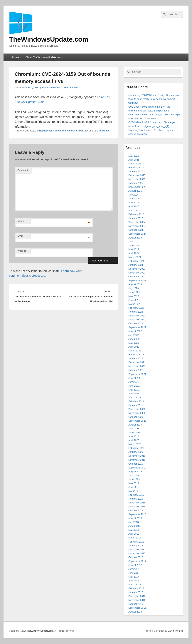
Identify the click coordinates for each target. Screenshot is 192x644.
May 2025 (134, 202)
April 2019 (134, 487)
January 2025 (136, 218)
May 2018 (134, 530)
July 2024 (134, 242)
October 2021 (136, 370)
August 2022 (135, 331)
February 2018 (136, 542)
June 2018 (134, 526)
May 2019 (134, 483)
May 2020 (134, 436)
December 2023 (137, 269)
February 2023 (136, 308)
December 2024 (137, 222)
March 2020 (135, 444)
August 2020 (135, 425)
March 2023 (135, 304)
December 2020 (137, 409)
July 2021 (134, 382)
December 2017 (137, 549)
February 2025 (136, 214)
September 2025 (137, 187)
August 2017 (135, 565)
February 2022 (136, 354)
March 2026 (135, 164)
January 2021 (136, 405)
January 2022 (136, 358)
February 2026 (136, 167)
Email (20, 236)
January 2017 (136, 592)
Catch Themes (175, 631)
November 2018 (137, 507)
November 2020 (137, 413)
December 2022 (137, 316)
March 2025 (135, 210)
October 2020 (136, 417)
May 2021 (134, 390)
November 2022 (137, 320)
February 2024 (136, 261)
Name (21, 221)
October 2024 (136, 230)
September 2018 (137, 514)
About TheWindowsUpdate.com (44, 57)
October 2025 (136, 183)
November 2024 (137, 226)
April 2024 (134, 253)
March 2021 (135, 397)
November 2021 (137, 366)
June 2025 (134, 199)
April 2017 (134, 581)
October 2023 (136, 277)
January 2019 (136, 499)
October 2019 (136, 464)
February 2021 (136, 401)
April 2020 (134, 440)
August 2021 (135, 378)
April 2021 (134, 394)
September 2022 (137, 327)
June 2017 (134, 573)
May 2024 (134, 249)
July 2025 (134, 195)
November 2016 (137, 600)
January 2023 (136, 312)
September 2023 (137, 280)
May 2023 (134, 296)
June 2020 (134, 432)
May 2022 (134, 343)
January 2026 (136, 171)
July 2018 (134, 522)
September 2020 (137, 421)
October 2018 (136, 510)
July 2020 (134, 429)
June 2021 (134, 386)
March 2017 (135, 584)
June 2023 (134, 292)
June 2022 (134, 339)
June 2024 (134, 245)
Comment (23, 170)
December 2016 (137, 596)
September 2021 (137, 374)
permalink (104, 131)
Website (22, 251)
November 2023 (137, 273)
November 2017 (137, 553)
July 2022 (134, 335)
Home (16, 57)
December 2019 (137, 456)
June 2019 (134, 479)
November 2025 (137, 179)
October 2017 (136, 557)
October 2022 (136, 323)
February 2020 (136, 448)
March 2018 (135, 538)
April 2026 (134, 160)
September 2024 (137, 234)
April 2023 (134, 300)
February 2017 (136, 588)
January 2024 (136, 265)
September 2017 (137, 561)
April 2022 (134, 347)
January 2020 (136, 452)
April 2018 (134, 534)
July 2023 (134, 288)
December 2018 (137, 503)
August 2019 (135, 472)
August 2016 (135, 612)
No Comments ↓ (72, 88)
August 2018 (135, 518)
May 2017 (134, 577)
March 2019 (135, 491)
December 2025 (137, 175)
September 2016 (137, 608)
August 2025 (135, 191)
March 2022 (135, 351)
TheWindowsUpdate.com (49, 39)
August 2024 (135, 238)
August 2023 (135, 284)
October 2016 (136, 604)
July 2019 (134, 475)
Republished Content (50, 131)
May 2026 (134, 156)
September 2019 (137, 468)
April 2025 (134, 206)
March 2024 (135, 257)
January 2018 (136, 546)
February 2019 (136, 495)
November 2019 (137, 460)
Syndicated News (51, 88)
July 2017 (134, 569)
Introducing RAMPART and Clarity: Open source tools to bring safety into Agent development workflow (154, 99)
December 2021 (137, 362)
